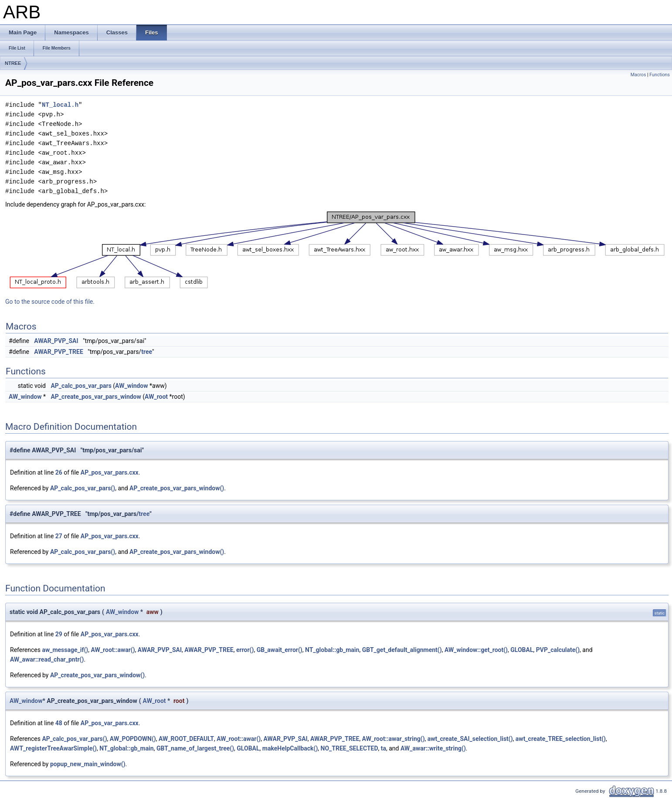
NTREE (13, 63)
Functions (660, 75)
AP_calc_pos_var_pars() (83, 488)
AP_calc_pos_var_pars (81, 386)
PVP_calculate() (558, 650)
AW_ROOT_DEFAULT (186, 739)
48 (59, 723)
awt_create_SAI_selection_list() (470, 739)
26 (59, 472)
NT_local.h (60, 105)
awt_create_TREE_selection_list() (561, 739)
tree (147, 352)
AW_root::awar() (113, 650)
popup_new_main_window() (88, 764)
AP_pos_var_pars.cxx (110, 472)
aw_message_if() (65, 650)
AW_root (156, 397)
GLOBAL (522, 650)
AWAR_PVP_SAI (56, 341)
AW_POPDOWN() (133, 739)
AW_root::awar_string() (394, 739)
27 (59, 536)
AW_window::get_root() (476, 650)
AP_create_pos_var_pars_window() (177, 488)
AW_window (131, 386)
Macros (638, 75)
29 (59, 634)
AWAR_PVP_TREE (58, 352)
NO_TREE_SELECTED (350, 748)
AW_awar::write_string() (433, 748)
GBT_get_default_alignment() (402, 650)
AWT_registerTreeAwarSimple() (53, 748)
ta (384, 748)
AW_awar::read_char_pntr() (47, 659)
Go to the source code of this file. (50, 302)
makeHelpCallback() (290, 748)
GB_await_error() (280, 650)
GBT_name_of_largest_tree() (195, 748)
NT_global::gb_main (332, 650)
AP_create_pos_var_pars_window (96, 397)
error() (245, 650)
